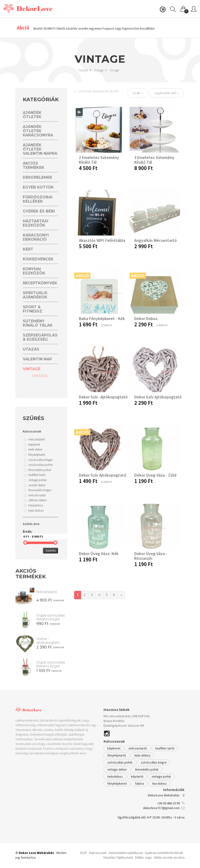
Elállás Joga (143, 857)
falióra (139, 783)
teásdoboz (115, 776)
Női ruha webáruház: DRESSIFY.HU (127, 716)
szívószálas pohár (120, 762)
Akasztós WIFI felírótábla (102, 240)
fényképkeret (117, 783)
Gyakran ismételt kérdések (164, 853)
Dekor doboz (146, 318)
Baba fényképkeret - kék (102, 318)
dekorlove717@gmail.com (161, 808)
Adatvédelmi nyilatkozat (126, 853)
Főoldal (85, 70)
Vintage (100, 70)
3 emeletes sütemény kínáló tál (154, 160)
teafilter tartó (165, 748)
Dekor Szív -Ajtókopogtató (103, 397)
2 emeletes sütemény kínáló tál (99, 160)
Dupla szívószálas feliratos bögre (51, 617)
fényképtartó (117, 755)
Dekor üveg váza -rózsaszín (151, 556)
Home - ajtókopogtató (48, 641)
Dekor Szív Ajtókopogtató (158, 397)
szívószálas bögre (154, 762)
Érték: (40, 534)
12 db (138, 93)
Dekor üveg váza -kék (99, 554)
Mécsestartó (47, 592)
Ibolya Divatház (114, 721)
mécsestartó (138, 748)
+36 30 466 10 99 (169, 803)
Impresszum (98, 853)
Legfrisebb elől (167, 93)
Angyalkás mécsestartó (156, 240)
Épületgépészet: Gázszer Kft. (124, 725)
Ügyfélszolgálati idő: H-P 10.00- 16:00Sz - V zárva (151, 817)
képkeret (114, 748)
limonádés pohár (147, 769)
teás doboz (142, 755)
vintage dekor (117, 769)
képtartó (137, 776)
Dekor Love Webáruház (36, 853)
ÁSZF (83, 853)
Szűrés (51, 550)
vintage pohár (161, 776)
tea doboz (159, 783)
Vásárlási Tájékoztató (118, 857)
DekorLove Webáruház (164, 795)
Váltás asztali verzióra (169, 857)
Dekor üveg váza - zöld (155, 475)
